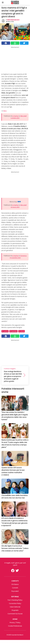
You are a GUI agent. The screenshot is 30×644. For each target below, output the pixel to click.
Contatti (15, 588)
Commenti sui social (15, 614)
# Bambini (13, 331)
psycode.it (15, 591)
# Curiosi (5, 331)
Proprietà (15, 610)
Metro (5, 111)
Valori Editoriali (15, 607)
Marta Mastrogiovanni (13, 20)
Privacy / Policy (15, 623)
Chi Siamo (15, 584)
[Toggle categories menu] (3, 2)
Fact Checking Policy (15, 600)
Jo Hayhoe (15, 116)
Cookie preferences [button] (15, 626)
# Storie (22, 331)
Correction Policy (15, 603)
